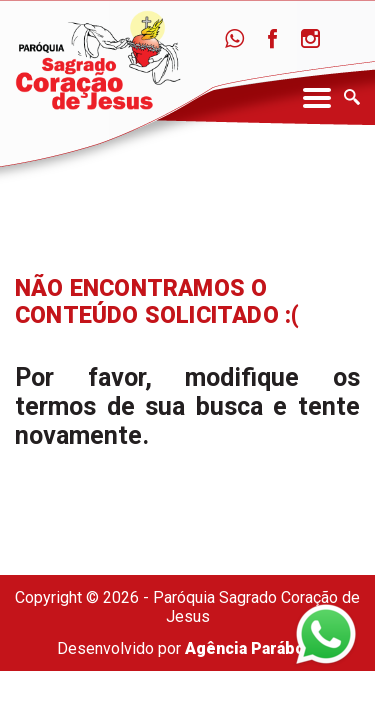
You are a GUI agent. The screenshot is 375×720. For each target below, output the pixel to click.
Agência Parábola (251, 648)
